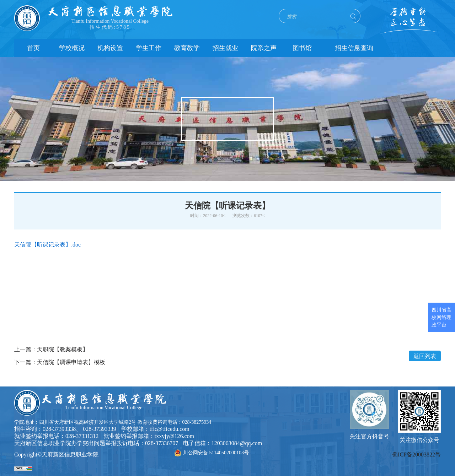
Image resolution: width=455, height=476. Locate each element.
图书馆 (302, 48)
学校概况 (72, 48)
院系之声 (264, 48)
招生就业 (225, 48)
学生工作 (149, 48)
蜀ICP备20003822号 (416, 455)
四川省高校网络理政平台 (441, 317)
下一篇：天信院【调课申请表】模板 (60, 362)
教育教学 (187, 48)
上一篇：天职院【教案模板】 (51, 350)
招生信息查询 (354, 48)
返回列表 (425, 356)
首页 (33, 48)
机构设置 (110, 48)
